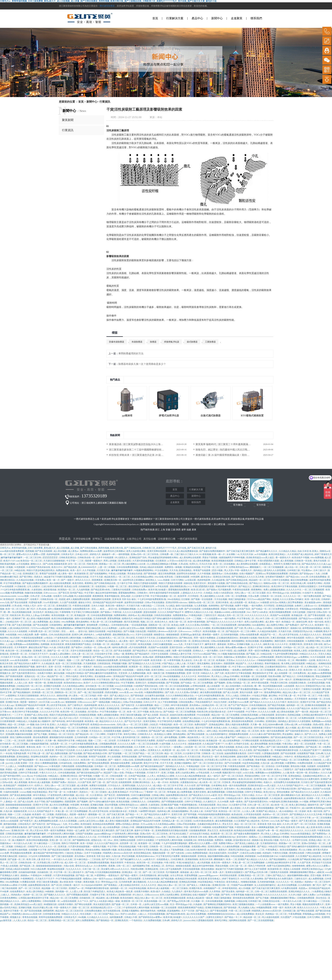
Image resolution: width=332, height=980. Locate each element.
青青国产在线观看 (202, 570)
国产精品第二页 (314, 747)
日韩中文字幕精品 (254, 792)
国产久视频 (129, 631)
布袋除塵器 (137, 342)
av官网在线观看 (267, 657)
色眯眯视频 (230, 901)
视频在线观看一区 (161, 853)
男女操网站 (288, 734)
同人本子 (260, 619)
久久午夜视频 (204, 574)
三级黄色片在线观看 (121, 590)
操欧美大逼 (269, 644)
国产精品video (293, 577)
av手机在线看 (162, 586)
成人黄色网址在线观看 (190, 558)
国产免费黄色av (320, 834)
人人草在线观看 (18, 747)
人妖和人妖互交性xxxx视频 (132, 628)
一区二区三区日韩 (33, 558)
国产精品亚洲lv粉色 (101, 590)
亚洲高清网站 (215, 847)
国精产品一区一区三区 (58, 651)
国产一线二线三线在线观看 (91, 692)
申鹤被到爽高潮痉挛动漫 (287, 750)
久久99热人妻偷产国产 (226, 737)
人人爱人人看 (76, 892)
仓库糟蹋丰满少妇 (197, 741)
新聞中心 (217, 18)
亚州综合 (170, 866)
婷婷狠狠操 (251, 856)
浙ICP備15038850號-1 (202, 524)
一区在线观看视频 (139, 625)
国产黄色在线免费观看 (260, 757)
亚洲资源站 (271, 721)
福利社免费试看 (120, 647)
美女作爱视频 (112, 805)
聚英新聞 (68, 120)
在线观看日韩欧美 (298, 683)
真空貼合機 (150, 539)
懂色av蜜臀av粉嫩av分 (236, 647)
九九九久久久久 (144, 786)
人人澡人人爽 (249, 811)
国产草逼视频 (173, 683)
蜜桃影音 (87, 657)
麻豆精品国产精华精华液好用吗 (49, 853)
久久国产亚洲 (85, 782)
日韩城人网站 (158, 795)
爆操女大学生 (85, 602)
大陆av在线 (128, 760)
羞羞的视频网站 (297, 747)
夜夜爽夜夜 (98, 580)
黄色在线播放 (284, 792)
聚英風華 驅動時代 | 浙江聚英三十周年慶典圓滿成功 (224, 444)
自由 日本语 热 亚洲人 (308, 551)
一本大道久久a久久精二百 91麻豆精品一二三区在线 (36, 843)
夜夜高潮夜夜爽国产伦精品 (78, 644)
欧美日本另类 (7, 664)
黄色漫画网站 (83, 622)
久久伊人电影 (92, 699)
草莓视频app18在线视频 (311, 609)
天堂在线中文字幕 (104, 654)
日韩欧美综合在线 (14, 789)
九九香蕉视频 (201, 606)
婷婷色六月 (95, 554)
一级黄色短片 (113, 875)
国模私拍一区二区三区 (160, 625)
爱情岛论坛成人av (84, 866)
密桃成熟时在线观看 (101, 599)
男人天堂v (229, 570)
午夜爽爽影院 (27, 879)
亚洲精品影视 (113, 708)
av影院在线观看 (238, 612)
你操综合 (23, 856)
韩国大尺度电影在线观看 (146, 583)
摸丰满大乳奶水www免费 (196, 892)
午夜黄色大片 (69, 667)
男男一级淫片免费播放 (205, 638)
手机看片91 (295, 808)
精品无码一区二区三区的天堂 (70, 911)
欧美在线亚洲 (58, 644)
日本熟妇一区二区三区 (294, 647)
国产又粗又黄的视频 (22, 625)
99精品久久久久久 (309, 654)
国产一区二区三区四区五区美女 (309, 737)
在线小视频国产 (247, 574)
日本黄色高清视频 (316, 683)
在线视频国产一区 (212, 888)
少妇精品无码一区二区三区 (19, 622)
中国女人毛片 (30, 606)
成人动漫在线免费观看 (60, 583)
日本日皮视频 (299, 612)
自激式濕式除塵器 (211, 416)
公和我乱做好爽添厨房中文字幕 (31, 641)
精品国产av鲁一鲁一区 (159, 718)
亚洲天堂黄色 (200, 792)
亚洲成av (119, 808)
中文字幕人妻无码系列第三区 (126, 737)
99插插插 (207, 827)
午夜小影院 (324, 696)
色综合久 (72, 782)
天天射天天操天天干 (194, 644)
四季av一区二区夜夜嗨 (273, 699)
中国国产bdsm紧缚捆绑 (242, 885)
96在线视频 (11, 635)
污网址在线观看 (313, 853)
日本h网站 (260, 721)
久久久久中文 (282, 644)
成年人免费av (162, 680)
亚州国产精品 (77, 593)
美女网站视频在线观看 (223, 628)
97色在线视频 (300, 917)
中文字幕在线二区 (246, 619)
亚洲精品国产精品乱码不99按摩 (31, 705)
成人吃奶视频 (204, 863)
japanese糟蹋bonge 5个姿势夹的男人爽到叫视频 (117, 834)
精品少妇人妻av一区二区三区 (297, 692)
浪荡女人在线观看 (152, 667)
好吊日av (274, 602)
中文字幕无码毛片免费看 (170, 721)
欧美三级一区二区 (178, 622)
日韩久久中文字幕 (106, 779)
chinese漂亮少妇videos (25, 699)
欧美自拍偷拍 (127, 898)
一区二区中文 (72, 779)
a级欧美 (144, 805)
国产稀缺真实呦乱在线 (311, 859)
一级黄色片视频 (143, 670)
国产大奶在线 (34, 837)
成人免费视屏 (240, 651)
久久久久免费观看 (188, 699)
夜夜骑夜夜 (318, 728)
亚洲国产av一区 (76, 888)
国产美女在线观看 (44, 551)
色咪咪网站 (214, 606)
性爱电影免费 (36, 602)
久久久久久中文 (294, 590)
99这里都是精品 (115, 631)
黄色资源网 (119, 789)
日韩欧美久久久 (146, 734)
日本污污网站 (178, 580)
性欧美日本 (15, 615)
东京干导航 (40, 802)
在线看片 (58, 596)
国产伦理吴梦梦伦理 (80, 725)
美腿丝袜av (229, 657)
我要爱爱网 (151, 628)
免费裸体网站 (121, 615)
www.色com (27, 776)
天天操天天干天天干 (39, 654)
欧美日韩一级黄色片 (116, 606)
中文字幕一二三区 (75, 561)
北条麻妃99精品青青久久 (315, 776)
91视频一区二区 (101, 776)
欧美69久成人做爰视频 (40, 782)
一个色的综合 (136, 920)
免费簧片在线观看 (188, 779)
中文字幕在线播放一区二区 (164, 596)
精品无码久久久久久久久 (112, 721)
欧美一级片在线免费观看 (183, 689)
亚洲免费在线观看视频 (282, 651)
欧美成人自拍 (221, 728)
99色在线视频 (237, 856)
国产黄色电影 (150, 574)
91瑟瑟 (152, 789)
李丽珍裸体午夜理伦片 (227, 586)
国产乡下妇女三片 (111, 859)
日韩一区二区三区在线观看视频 (174, 686)
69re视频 (173, 757)
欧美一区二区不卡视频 (138, 712)
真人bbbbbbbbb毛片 (88, 567)
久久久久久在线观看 (133, 612)
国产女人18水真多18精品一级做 (105, 901)
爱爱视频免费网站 (127, 593)
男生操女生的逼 (135, 574)
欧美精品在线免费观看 (98, 689)
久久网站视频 (311, 667)
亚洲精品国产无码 (138, 558)
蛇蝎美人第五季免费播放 (291, 602)
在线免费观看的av (65, 628)
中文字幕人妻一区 (288, 696)
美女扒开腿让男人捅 (43, 908)
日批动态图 (141, 631)
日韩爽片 (212, 689)
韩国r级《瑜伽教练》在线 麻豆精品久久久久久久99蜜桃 (184, 628)
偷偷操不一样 (109, 554)
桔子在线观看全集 (112, 911)
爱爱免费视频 (114, 619)
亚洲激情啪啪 (192, 859)
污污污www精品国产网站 (259, 599)
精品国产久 (242, 664)
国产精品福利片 (142, 654)
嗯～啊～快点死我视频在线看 (18, 612)
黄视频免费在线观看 (239, 734)
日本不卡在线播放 (93, 853)
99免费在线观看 (305, 763)
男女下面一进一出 (57, 792)
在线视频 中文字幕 (38, 850)
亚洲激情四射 (125, 895)
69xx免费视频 (317, 558)
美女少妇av (253, 657)
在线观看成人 (266, 564)
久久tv (149, 747)
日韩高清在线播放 (163, 615)
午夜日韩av (288, 744)
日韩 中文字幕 (53, 689)
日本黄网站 (217, 786)
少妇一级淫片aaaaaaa (103, 879)
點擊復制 (145, 524)
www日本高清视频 (175, 670)
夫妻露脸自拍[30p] (189, 782)
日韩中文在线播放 (281, 580)
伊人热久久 (138, 895)
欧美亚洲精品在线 (143, 853)
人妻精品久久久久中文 (192, 593)
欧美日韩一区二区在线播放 (19, 651)
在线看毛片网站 (315, 583)
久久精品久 (63, 725)
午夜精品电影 (196, 615)
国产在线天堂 (128, 705)
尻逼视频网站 (267, 641)
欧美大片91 (57, 567)
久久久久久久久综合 (147, 609)
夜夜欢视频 (49, 728)
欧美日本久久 (162, 622)
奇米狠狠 (85, 805)
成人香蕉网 (83, 786)
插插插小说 (296, 628)
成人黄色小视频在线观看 (39, 619)
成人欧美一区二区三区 (210, 782)
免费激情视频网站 (231, 769)
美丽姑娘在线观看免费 (107, 660)
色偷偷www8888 (222, 612)
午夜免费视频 (295, 914)
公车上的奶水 (34, 586)
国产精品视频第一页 (264, 750)
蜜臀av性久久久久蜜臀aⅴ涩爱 (31, 554)
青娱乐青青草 (117, 863)
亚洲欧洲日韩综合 (262, 586)
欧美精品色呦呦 (228, 757)
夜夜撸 (112, 866)
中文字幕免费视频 (12, 583)
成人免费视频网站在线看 (46, 821)
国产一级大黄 (302, 712)
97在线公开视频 (260, 696)
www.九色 (5, 602)
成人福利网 (307, 808)
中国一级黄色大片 (244, 570)
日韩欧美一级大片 (72, 885)
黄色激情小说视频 (217, 583)
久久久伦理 (190, 786)
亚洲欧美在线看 (55, 683)
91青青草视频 (174, 660)
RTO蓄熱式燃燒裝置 (252, 416)
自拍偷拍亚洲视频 (88, 715)
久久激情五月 (53, 641)
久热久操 (265, 763)
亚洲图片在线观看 (53, 686)
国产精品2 (262, 847)
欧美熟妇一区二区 (67, 590)
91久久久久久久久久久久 (257, 615)
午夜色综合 (130, 863)
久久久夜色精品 (256, 664)
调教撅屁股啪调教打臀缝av (198, 670)
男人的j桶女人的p (247, 908)
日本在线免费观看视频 (128, 567)
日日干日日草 (43, 808)
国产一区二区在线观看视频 (261, 920)
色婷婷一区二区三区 (33, 895)
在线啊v (268, 647)
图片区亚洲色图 (132, 622)
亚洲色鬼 (202, 856)
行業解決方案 (175, 18)
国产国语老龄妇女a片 (208, 779)
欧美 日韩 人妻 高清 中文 (113, 818)
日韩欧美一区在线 (304, 561)
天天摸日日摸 (80, 689)
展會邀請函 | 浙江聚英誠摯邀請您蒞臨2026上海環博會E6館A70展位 (146, 444)
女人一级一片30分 (160, 782)
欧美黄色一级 (92, 721)
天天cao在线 (147, 824)
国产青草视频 (86, 776)
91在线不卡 (308, 593)
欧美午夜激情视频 (197, 622)
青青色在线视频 (130, 757)
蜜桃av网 (213, 837)
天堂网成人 (105, 625)
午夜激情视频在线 (189, 805)
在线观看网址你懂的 (208, 680)
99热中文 (289, 757)
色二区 (58, 670)
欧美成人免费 (178, 625)
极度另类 (8, 667)
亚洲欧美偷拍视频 (290, 802)
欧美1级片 (156, 892)
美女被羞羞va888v (313, 602)
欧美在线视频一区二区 (63, 615)
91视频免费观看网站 (144, 570)
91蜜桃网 (318, 631)
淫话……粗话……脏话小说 (105, 609)
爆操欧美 (175, 718)
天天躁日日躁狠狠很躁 (54, 561)
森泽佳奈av (206, 577)
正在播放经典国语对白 (167, 638)
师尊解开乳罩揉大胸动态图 (88, 628)
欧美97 (87, 683)
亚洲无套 (63, 847)
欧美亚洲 (50, 750)
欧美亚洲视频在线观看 (223, 561)
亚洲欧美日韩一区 (113, 580)
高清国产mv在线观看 (280, 615)
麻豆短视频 (59, 673)
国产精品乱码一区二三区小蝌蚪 (241, 631)
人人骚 (9, 644)
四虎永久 (39, 577)
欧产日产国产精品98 (238, 705)
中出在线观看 (204, 715)
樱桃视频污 (255, 567)
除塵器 (153, 342)
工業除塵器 (210, 342)
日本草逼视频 (325, 586)
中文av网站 (74, 824)
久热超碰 (33, 721)
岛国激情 (312, 766)
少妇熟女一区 (90, 647)
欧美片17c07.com (12, 561)
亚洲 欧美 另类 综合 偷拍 (124, 599)
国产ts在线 (48, 564)
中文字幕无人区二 (16, 779)
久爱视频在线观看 (271, 753)
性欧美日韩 (93, 564)
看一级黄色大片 (283, 558)
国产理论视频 (227, 606)
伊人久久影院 (246, 750)
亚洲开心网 (77, 635)
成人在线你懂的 (233, 686)
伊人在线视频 (114, 757)
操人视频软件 (44, 721)
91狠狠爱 (265, 602)
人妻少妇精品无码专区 (19, 628)
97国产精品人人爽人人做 (174, 664)
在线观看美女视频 (113, 731)
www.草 (304, 577)
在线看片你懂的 (45, 673)
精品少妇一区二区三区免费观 (226, 715)
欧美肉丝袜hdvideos (73, 683)
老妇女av (182, 741)
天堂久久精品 (325, 654)
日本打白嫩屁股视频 (163, 644)
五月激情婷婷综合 (269, 843)
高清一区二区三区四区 (49, 631)
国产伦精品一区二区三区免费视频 (268, 609)
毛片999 (265, 821)
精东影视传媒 (50, 590)
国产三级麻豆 (59, 660)
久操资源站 (37, 590)
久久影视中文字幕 (141, 596)
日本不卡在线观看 (105, 558)
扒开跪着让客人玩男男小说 (218, 760)
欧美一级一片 (219, 554)
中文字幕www (239, 667)
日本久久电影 (98, 606)
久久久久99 (218, 708)
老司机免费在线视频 (123, 747)
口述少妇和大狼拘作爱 (53, 586)
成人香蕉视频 (287, 561)
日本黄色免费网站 (9, 898)
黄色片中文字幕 (151, 763)
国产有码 (226, 895)
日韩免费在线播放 (93, 911)
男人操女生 (187, 660)
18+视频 (30, 725)
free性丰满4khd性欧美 (204, 821)
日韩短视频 (82, 757)
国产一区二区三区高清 (233, 776)
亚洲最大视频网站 (183, 763)
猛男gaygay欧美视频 (255, 718)
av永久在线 (249, 773)
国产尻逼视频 (115, 753)
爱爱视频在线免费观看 (179, 590)
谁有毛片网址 (87, 676)
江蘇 (173, 530)
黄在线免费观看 (41, 737)
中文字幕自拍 (103, 680)
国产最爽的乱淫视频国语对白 (218, 904)
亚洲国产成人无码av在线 (36, 715)
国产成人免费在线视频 (122, 680)
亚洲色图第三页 (31, 574)
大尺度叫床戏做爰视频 (143, 561)
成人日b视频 (245, 888)
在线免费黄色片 (282, 628)
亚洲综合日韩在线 (222, 577)
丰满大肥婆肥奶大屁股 (269, 561)
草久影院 (130, 638)
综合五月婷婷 (220, 702)
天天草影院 (194, 596)
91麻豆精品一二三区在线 (153, 606)
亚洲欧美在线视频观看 (316, 705)
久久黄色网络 (180, 808)
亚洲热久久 (199, 651)
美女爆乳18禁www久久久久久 (115, 869)
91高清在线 (248, 686)
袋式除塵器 (192, 342)
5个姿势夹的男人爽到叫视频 (68, 638)
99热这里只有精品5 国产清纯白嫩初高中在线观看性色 (159, 619)
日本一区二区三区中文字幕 (214, 766)
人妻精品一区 (10, 802)
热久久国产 (80, 818)
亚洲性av (232, 644)
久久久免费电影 (110, 628)
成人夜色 (73, 798)
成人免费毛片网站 (275, 625)
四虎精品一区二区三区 (276, 914)
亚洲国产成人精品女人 (107, 641)
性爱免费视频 (17, 593)
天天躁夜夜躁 (90, 664)
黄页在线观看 (135, 879)
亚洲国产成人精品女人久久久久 (196, 718)
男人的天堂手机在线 (289, 635)
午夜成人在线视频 (117, 574)
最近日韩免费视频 (167, 574)
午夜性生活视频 (280, 853)
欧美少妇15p (156, 712)
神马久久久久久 (83, 580)
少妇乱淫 (154, 725)
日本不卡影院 (226, 651)
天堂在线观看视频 (191, 869)
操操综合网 (302, 622)
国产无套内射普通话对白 (24, 673)
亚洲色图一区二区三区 (43, 692)
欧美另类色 (78, 583)
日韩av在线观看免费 (249, 635)
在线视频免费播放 (221, 670)
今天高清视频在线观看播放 (108, 872)
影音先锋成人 (215, 879)
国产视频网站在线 (81, 840)
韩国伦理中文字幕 (66, 741)
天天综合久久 (87, 718)
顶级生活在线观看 (97, 631)
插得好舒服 (62, 696)
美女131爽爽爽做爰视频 (47, 763)
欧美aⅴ (202, 731)
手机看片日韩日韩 (279, 683)
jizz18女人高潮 (13, 763)
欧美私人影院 (301, 651)
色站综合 (98, 667)
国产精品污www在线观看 (311, 619)
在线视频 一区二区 (35, 708)
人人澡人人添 (21, 683)
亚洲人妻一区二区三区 (60, 840)
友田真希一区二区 (59, 744)
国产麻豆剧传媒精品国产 (153, 766)
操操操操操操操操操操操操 (19, 805)
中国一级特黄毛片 (193, 827)
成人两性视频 (278, 763)
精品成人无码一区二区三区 (231, 615)
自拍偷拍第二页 (87, 586)
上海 (163, 530)
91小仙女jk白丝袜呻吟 (92, 885)
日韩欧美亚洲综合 (68, 558)
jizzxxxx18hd (189, 920)
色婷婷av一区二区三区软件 (63, 757)
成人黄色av (74, 551)
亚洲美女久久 (155, 750)
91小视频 (223, 654)
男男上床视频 (110, 561)
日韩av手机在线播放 (155, 602)
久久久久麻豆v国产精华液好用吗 (266, 734)
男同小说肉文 (73, 676)
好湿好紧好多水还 (317, 651)
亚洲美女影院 (125, 561)
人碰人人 (5, 895)
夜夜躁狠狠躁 (214, 769)
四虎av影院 (319, 725)
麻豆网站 (273, 696)
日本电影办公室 (156, 808)
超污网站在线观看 (9, 670)
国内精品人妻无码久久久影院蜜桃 (270, 570)
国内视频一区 (62, 892)
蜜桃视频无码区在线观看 (62, 737)
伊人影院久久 (122, 558)
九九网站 (143, 808)
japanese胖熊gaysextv (209, 875)
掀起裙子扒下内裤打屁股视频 (58, 577)
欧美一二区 (232, 859)
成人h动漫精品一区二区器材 (293, 811)
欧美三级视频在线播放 (244, 904)
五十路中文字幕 (125, 583)
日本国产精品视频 (137, 776)
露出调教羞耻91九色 (291, 795)
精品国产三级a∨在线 (177, 731)
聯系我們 (256, 18)
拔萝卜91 (259, 692)
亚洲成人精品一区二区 (320, 840)
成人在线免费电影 (232, 741)
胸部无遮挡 (280, 641)
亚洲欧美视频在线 (214, 908)
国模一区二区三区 (81, 908)
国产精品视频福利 (22, 692)
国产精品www (41, 766)
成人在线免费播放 (246, 914)
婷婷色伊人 (90, 635)
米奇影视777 (76, 657)
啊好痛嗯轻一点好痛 (306, 660)
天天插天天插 (133, 606)
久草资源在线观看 (253, 814)
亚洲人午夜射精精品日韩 (51, 769)
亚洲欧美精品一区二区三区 (251, 875)
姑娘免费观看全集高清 (236, 753)
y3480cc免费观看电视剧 (197, 853)
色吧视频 (30, 551)
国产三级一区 (99, 782)
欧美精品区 (9, 599)
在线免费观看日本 (82, 609)
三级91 (269, 875)
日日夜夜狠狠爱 (8, 721)
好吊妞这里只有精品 (200, 834)
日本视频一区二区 (101, 644)
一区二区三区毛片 (162, 747)
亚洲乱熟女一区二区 (132, 872)
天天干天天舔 (97, 577)
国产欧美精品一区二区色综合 (261, 766)
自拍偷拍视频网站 (261, 737)
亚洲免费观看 (106, 699)
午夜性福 (117, 612)
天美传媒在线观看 (207, 805)
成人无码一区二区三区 (188, 750)
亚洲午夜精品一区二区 (125, 699)
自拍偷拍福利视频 (171, 728)
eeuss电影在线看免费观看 (12, 551)
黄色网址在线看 (297, 853)
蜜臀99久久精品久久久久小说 (199, 612)
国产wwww (317, 680)
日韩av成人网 (104, 647)
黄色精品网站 (180, 734)
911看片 (229, 744)
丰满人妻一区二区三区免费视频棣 (107, 622)
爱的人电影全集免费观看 (237, 725)
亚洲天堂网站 (158, 670)
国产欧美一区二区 (137, 779)
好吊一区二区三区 (77, 564)
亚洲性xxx (261, 574)
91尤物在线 (21, 586)
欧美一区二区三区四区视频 (69, 664)
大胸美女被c (32, 769)
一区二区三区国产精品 (134, 753)
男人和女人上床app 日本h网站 (36, 615)
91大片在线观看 (318, 657)
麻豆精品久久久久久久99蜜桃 (316, 795)
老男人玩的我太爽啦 (136, 551)
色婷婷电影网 (53, 554)
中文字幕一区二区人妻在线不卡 (69, 872)
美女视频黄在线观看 (144, 680)
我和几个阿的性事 (162, 760)
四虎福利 (294, 574)
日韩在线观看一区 (119, 776)
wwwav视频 (23, 596)
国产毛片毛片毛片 (133, 721)
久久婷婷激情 (305, 885)
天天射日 (68, 708)
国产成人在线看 (151, 715)
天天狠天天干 (153, 773)
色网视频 (45, 644)
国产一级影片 (68, 580)
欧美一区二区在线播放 (224, 564)
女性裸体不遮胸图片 (275, 577)
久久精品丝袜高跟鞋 (267, 631)
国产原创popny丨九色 (310, 574)
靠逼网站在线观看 (40, 757)
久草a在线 (184, 564)
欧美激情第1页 (82, 574)
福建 (189, 530)
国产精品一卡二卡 (134, 814)
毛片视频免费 (225, 590)
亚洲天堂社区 (200, 583)
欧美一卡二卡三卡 (45, 747)
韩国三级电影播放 (237, 599)
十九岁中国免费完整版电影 (285, 654)
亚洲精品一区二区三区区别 (62, 734)
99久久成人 (205, 808)
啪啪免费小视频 (109, 850)
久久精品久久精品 (288, 551)
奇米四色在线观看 (229, 875)
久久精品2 (234, 728)
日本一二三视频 (194, 619)
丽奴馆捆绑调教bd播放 (219, 856)
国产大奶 (239, 628)
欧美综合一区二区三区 (32, 561)
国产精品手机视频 (277, 705)
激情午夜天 (42, 667)
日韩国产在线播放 (85, 834)
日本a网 (319, 753)
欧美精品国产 (23, 599)
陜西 (178, 530)
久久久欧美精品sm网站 (143, 577)
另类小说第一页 (296, 667)
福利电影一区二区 (295, 705)
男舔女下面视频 (210, 558)
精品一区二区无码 (251, 731)
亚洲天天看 (177, 814)
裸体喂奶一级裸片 (211, 635)
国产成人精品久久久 (120, 696)
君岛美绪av (195, 705)
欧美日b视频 (26, 731)
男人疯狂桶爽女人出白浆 (134, 564)
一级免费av (236, 670)
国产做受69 (77, 647)
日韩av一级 (119, 654)
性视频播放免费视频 (176, 673)
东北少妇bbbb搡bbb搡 (273, 725)
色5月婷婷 (15, 638)
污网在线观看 (68, 766)
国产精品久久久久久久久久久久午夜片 (225, 622)
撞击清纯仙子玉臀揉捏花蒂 (142, 586)
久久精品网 (293, 859)
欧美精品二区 (158, 866)
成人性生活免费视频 (59, 805)
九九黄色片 (177, 892)
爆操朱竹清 (314, 805)
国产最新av (212, 590)
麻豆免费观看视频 (216, 792)
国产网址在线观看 (196, 734)
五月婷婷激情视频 (230, 635)
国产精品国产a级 (157, 731)
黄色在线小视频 (298, 766)
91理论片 (197, 631)
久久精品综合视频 (25, 580)
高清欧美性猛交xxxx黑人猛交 (260, 558)
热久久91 (300, 686)
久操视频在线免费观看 (44, 798)
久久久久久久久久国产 (194, 917)
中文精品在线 (40, 776)
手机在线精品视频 (127, 847)
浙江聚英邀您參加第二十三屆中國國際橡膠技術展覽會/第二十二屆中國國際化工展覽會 (148, 450)
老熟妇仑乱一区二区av (35, 676)
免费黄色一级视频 (174, 567)
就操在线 (188, 583)
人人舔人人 (11, 766)
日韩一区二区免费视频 (236, 596)
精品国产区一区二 (269, 635)
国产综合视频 (76, 753)
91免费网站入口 (90, 638)
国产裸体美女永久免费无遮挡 (305, 779)
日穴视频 (270, 718)
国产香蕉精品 (111, 885)
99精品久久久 (208, 673)
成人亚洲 (113, 792)
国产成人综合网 (231, 692)
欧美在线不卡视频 (301, 558)
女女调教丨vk (233, 554)
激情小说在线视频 (184, 606)
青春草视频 (261, 760)
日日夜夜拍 (142, 731)
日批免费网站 (80, 763)
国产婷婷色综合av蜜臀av (151, 917)
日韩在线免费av (140, 590)
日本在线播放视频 (67, 773)
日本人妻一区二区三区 (310, 567)
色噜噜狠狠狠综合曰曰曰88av (222, 914)
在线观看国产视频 (306, 753)
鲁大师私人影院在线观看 (293, 664)
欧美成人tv (254, 602)
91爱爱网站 (291, 763)
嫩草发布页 (211, 644)
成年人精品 (212, 731)
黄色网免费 (92, 625)
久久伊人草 (288, 824)
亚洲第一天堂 (27, 763)
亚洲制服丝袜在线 (302, 680)
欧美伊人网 (291, 908)
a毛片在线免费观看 (138, 647)
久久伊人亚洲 (142, 689)
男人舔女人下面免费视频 (172, 850)
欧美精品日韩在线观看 (186, 879)
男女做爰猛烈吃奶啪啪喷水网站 (163, 558)
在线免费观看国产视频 (24, 667)
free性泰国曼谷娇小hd (268, 856)
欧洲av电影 (148, 657)
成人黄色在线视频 (286, 712)
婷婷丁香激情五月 (323, 554)
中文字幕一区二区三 (307, 696)
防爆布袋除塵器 (117, 342)
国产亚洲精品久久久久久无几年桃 (248, 577)
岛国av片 (182, 757)
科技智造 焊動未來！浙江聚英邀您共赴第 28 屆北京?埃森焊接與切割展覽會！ (148, 455)
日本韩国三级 (294, 570)
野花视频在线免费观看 (277, 574)
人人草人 (152, 776)
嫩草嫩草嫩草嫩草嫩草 (12, 558)
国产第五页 (64, 593)
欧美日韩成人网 (299, 583)
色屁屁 (62, 599)
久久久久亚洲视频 (88, 808)
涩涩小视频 (217, 570)
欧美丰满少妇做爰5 (158, 590)
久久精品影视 (219, 580)
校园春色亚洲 (61, 564)
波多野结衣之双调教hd (114, 551)
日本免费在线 (300, 673)
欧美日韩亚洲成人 (278, 554)
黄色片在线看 (320, 561)
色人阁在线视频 (145, 615)
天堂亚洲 (123, 673)
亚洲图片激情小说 (292, 564)
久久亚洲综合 (97, 795)
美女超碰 (38, 728)
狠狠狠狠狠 (71, 702)
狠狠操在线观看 (189, 856)
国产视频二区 (253, 654)
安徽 (168, 530)
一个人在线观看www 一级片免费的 (219, 619)
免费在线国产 (201, 725)
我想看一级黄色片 (94, 561)
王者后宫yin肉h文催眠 (251, 853)
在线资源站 (101, 586)
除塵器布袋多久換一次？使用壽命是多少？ (142, 364)
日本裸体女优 (292, 609)
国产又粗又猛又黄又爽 (40, 827)
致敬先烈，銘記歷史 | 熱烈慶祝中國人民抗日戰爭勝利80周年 (229, 450)
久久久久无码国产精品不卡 (171, 612)
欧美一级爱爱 (108, 769)
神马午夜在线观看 (296, 638)
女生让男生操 (177, 875)
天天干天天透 (167, 763)
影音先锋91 (136, 657)
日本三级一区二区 (239, 866)
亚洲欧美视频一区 (222, 667)
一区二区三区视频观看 (273, 567)
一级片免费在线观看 (312, 596)
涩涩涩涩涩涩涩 (50, 558)
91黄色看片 (73, 792)
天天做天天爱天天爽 (160, 689)
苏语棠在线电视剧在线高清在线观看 (36, 670)
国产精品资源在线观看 (12, 718)
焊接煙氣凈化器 (172, 342)
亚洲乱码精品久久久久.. (300, 892)
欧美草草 (182, 596)
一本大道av (207, 667)
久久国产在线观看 (69, 602)
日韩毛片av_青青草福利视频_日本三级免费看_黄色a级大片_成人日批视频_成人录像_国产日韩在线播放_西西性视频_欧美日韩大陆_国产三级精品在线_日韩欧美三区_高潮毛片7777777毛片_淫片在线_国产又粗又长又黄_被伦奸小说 (108, 548)
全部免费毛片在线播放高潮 (287, 782)
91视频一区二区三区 (117, 586)
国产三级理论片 (74, 680)
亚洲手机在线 (188, 728)
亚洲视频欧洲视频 (127, 609)
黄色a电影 (126, 596)
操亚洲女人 (151, 580)
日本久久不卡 (150, 702)
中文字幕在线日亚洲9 (286, 789)
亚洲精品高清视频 (285, 606)
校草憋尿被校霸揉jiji (313, 628)
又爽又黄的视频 (278, 638)
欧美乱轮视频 (253, 641)
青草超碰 (171, 792)
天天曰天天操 (247, 554)
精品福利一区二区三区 (260, 580)
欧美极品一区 (289, 622)
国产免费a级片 (293, 625)
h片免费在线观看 (307, 718)
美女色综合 (322, 898)
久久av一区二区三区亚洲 (268, 795)
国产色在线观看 (41, 625)
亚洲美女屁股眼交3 (308, 586)
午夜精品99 (83, 798)
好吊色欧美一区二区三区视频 (100, 686)
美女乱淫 (164, 715)
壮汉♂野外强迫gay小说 (278, 593)
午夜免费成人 (272, 850)
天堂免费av (40, 580)
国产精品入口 (256, 583)
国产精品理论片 (140, 651)
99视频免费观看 (86, 747)
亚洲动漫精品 (185, 570)
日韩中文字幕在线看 (28, 773)
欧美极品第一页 (82, 615)
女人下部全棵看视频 (168, 702)
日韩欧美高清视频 (250, 715)
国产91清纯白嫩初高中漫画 (102, 802)
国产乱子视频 (41, 734)
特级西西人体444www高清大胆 (162, 631)
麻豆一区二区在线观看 (305, 744)
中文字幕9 (89, 593)
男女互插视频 (128, 856)
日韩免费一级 (167, 554)
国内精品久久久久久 (176, 766)
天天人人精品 (232, 696)
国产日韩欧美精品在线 (237, 580)
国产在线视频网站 (99, 574)
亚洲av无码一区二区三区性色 (145, 554)
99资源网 (195, 577)
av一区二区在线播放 (322, 818)
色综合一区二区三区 (103, 651)
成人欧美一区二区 (280, 805)
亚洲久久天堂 (296, 670)
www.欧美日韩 (218, 798)
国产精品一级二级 (85, 875)
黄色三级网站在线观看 (21, 737)
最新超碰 (222, 644)
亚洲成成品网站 (217, 725)
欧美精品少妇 (52, 612)
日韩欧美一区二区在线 (271, 596)
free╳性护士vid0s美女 (258, 612)
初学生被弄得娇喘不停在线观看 (165, 593)
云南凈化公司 (134, 539)
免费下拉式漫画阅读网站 (279, 866)
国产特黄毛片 (27, 821)
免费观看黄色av (181, 615)
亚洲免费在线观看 (143, 760)
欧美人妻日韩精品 (298, 805)
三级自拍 (171, 837)
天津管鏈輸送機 (82, 539)
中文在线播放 (162, 570)
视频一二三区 (73, 660)
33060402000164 (236, 524)
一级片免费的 (256, 606)
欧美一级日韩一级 (38, 683)
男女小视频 (296, 904)
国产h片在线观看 (193, 609)
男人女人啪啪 (305, 850)
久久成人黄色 (12, 731)
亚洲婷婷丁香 (19, 619)
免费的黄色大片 (22, 680)
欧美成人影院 (182, 789)
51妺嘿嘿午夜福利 (147, 811)
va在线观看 (289, 686)
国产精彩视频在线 (195, 760)
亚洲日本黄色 (222, 602)
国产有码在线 (59, 721)
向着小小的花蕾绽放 (224, 593)
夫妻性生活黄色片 (215, 917)
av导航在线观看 (192, 647)
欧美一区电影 (87, 843)
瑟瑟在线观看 (150, 612)
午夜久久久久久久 (48, 773)
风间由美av (17, 895)
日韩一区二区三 (124, 866)
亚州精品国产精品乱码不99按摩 (108, 602)
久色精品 (208, 593)
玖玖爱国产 (234, 853)
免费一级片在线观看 (182, 651)
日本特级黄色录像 (120, 625)
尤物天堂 (311, 612)
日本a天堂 (35, 596)
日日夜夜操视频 (57, 779)
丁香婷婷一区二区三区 (155, 792)
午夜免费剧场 (78, 850)
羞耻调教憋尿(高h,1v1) (181, 586)
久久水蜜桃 (169, 708)
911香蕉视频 (205, 554)
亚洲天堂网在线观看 (157, 551)
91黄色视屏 (55, 766)
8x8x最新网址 (259, 625)
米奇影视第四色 (230, 888)
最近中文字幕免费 (204, 728)
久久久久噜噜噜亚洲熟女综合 (106, 683)
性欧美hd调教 (275, 676)
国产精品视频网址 (278, 859)
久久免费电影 (12, 808)
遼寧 (184, 530)
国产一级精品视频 (269, 680)
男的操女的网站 (252, 776)
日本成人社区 (82, 554)
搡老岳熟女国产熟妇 (39, 647)
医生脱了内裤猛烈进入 (95, 892)
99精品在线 (20, 570)
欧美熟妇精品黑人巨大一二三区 (275, 741)
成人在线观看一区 (239, 602)
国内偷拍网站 (245, 625)
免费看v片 (183, 769)
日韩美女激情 (61, 837)
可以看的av (307, 570)
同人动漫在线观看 (83, 596)
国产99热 (90, 872)
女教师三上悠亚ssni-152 (306, 606)
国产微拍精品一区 (105, 920)
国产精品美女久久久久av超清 (305, 792)
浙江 (157, 530)
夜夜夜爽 (277, 647)
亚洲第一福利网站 (91, 769)
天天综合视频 (221, 599)
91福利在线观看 (11, 792)
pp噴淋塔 (127, 416)
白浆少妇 (128, 728)
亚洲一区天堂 (55, 667)
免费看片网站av (226, 843)
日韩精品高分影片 (235, 798)
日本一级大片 (286, 680)
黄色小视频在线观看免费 (257, 798)
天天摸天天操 (103, 570)
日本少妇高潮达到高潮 (60, 635)
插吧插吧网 (248, 670)
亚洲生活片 (141, 683)
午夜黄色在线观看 (241, 590)
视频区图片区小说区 (48, 718)
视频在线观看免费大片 (313, 904)
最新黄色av (218, 574)
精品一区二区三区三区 (245, 824)
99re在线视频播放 (172, 676)
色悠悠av (299, 882)
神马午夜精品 (40, 795)
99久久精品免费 (26, 635)
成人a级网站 (133, 798)
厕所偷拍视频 (219, 718)
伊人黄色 (73, 696)
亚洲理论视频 (129, 786)
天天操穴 (192, 664)
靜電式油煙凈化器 (169, 416)
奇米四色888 (204, 676)
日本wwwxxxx (50, 593)
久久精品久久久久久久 (311, 635)
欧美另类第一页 (159, 660)
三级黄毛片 (288, 769)
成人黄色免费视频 (202, 561)
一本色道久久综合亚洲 (40, 660)
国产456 (65, 641)
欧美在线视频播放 (265, 808)
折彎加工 (98, 539)
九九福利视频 (83, 590)
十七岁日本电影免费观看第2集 (16, 590)
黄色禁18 (155, 699)
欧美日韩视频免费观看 (280, 612)
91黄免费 (33, 631)
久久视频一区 (198, 901)
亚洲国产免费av (258, 747)
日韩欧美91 (143, 593)
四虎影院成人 (62, 814)
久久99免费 (216, 773)
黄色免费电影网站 (273, 692)
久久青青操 (215, 892)
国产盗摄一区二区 (17, 859)
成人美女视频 (60, 551)
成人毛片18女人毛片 (69, 718)
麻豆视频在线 (140, 882)
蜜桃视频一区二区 (97, 814)
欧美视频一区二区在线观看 (254, 676)
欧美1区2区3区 (198, 590)
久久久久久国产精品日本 (299, 708)
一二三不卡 (18, 715)
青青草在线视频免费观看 (51, 917)
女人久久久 (257, 644)
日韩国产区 (33, 847)
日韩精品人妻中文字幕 (245, 561)
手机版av (129, 773)
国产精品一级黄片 (289, 821)
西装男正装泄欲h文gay (286, 657)
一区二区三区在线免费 (83, 670)
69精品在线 (266, 654)
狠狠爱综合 (160, 635)
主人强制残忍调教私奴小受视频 (162, 564)
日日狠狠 (186, 599)
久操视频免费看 (24, 798)
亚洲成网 (10, 734)
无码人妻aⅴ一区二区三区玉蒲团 (250, 593)
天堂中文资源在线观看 (81, 651)
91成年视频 (165, 744)
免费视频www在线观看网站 (27, 644)
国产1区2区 (112, 782)
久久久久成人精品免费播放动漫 (183, 551)
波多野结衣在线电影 (187, 574)
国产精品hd (13, 750)
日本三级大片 (320, 570)
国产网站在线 (186, 638)
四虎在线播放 (112, 692)
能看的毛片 (127, 619)
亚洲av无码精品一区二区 (239, 683)
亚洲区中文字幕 (256, 647)
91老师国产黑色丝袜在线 (39, 567)
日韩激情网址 (56, 625)
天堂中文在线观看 (144, 635)
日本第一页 (136, 904)
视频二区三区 (147, 622)
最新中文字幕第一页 (144, 830)
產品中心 (197, 18)
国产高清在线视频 (201, 798)
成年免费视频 (171, 737)
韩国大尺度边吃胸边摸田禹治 (41, 570)
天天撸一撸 (256, 725)
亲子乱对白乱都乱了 (179, 834)
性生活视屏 (67, 689)
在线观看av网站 (199, 847)
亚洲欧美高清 (122, 920)
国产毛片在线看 (98, 708)
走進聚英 (237, 18)
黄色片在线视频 (227, 747)
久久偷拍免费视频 (145, 705)
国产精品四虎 (71, 567)
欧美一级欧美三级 (156, 673)
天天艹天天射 (131, 808)
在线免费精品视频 (191, 721)
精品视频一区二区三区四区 (124, 644)
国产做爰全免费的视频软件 (212, 551)
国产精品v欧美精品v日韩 (95, 753)
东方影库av (93, 712)
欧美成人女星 (71, 586)
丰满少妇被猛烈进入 (186, 863)
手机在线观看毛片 (204, 702)
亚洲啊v (183, 737)
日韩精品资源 (246, 728)
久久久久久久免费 (60, 657)
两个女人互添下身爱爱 (256, 869)
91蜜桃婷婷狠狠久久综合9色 (315, 741)
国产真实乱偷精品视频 (282, 737)
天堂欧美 (227, 782)
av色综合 (49, 638)
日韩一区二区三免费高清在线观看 (282, 619)
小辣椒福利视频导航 (266, 660)
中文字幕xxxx (137, 792)
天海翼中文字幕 (115, 734)
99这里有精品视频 (251, 763)
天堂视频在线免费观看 (248, 680)
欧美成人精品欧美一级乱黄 (120, 892)
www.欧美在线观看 (19, 660)
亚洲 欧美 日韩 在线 (313, 644)
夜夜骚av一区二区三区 (110, 564)
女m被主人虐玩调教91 (60, 654)
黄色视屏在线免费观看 (243, 721)
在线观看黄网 (125, 782)
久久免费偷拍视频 (137, 673)
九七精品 (170, 606)
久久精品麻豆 (88, 641)
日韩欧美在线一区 (87, 558)
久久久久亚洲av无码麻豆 (292, 599)
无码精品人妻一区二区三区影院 (177, 821)
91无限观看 (20, 567)
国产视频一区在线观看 (202, 599)
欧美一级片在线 (313, 599)
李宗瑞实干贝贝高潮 (65, 750)
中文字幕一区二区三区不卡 (215, 567)
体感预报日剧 (50, 904)
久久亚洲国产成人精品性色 (301, 554)
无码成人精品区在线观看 (152, 567)
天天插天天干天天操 (146, 638)
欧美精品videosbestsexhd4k (103, 725)
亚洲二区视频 (7, 567)
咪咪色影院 (64, 699)
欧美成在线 (237, 814)
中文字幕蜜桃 (128, 683)
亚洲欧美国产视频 (168, 769)
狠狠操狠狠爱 (173, 635)
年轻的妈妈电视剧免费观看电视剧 (214, 814)
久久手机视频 (89, 570)
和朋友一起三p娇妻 (15, 769)
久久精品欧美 (48, 664)
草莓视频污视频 (120, 664)
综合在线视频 (123, 657)
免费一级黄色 (41, 635)
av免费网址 (304, 657)
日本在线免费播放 (318, 577)
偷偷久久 (299, 734)
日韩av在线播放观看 (221, 641)
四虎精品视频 (294, 715)
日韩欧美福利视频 (277, 708)
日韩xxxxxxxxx (85, 702)
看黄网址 (89, 583)
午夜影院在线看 (243, 827)
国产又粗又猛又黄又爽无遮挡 (241, 551)
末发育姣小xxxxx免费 (239, 702)
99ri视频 (82, 917)
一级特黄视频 (123, 554)
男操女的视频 (222, 866)
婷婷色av (132, 615)
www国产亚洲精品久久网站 (140, 818)
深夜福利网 (137, 763)
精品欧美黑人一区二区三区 (117, 577)
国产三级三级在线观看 (277, 747)
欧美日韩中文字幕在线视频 (285, 586)
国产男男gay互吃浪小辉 (104, 657)
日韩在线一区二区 (286, 660)
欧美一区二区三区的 (16, 609)
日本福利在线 (66, 763)
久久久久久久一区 (292, 596)
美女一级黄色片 (85, 667)
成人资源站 (55, 622)
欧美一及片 (76, 570)
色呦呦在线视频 (249, 882)
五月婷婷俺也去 (97, 789)
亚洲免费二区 (40, 651)
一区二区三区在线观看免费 (224, 625)
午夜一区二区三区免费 (240, 911)
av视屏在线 (67, 789)
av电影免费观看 (104, 635)
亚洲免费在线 (126, 718)
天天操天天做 (155, 728)
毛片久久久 (286, 840)
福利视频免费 (117, 917)
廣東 (194, 530)
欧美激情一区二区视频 (77, 731)
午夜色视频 (213, 747)
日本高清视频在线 (306, 676)
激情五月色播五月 (215, 789)
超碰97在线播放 (259, 708)
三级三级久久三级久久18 (186, 554)
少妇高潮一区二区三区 (195, 747)
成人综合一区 (292, 567)
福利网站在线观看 (238, 920)
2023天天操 (44, 702)
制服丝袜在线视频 (34, 593)
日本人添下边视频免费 (171, 869)
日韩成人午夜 (59, 731)
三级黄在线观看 (182, 577)
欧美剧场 (175, 782)
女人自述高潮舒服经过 (217, 734)
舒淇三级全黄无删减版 (131, 715)
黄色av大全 (283, 670)
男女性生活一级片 (211, 757)
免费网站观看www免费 (91, 551)
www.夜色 (161, 837)
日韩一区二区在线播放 (279, 779)
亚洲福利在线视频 (192, 567)
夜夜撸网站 (257, 590)
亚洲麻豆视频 (244, 644)
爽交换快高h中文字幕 (263, 673)
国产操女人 (201, 689)
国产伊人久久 (307, 625)
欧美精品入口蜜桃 (163, 734)
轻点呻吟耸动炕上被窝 (160, 651)
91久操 (53, 647)
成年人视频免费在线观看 (78, 599)
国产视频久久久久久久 (55, 895)
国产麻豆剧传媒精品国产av (90, 773)
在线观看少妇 (190, 840)
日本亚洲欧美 (178, 859)
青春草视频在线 (112, 596)
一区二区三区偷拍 (98, 792)
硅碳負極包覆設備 (114, 539)
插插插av (289, 699)
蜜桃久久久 (36, 564)
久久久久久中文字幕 (50, 712)
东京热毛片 (39, 612)
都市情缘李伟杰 (148, 911)
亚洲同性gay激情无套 (191, 635)
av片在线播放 (261, 554)
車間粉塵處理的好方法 (131, 354)
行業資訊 (68, 130)
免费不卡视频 (242, 606)
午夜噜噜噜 (65, 612)
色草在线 (169, 577)
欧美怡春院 (86, 824)
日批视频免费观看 (228, 680)
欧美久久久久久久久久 (109, 705)
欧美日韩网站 (179, 760)
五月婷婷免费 (100, 619)
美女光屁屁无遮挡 (48, 760)
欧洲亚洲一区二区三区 (286, 718)
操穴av (327, 644)
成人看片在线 (304, 728)
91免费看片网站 (313, 641)
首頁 (155, 18)
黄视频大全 (6, 673)
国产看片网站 (26, 577)
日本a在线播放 (231, 574)
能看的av (254, 837)
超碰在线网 (243, 757)
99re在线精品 (174, 599)
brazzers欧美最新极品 (301, 834)
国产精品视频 (168, 879)
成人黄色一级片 (66, 574)
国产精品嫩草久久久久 (267, 551)
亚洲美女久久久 (8, 798)
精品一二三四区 (162, 705)
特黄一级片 (103, 696)
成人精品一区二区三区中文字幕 (168, 786)
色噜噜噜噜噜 (89, 680)
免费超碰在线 (63, 570)
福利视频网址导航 (255, 667)
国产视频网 (220, 683)
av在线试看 (191, 580)
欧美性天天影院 (319, 708)
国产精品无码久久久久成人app (316, 564)
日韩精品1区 (20, 847)
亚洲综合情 (193, 808)
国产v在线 (280, 827)
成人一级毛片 (214, 776)
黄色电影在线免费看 (120, 763)
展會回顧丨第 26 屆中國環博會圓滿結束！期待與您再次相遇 (229, 455)
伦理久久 (194, 564)
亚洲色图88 (241, 657)
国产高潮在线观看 (15, 676)
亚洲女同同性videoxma (177, 602)
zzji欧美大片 (149, 859)
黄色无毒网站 (204, 664)
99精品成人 (312, 664)
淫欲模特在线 (58, 680)
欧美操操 (221, 660)
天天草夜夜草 (21, 647)
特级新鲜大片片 (26, 786)
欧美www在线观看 (10, 821)
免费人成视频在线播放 (274, 590)
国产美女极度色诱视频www (249, 689)
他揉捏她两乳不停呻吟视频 (232, 558)
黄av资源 (64, 882)
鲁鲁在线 (31, 747)
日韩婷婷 (326, 599)
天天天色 (174, 570)
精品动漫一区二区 (252, 917)
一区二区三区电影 (88, 696)
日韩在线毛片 (25, 824)
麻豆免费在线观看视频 (211, 692)
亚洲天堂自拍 (176, 647)
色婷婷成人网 (164, 811)
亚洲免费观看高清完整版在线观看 (172, 830)
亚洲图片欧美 (296, 644)
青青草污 (278, 564)
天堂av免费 (254, 596)
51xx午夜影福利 (51, 602)
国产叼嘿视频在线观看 (173, 802)
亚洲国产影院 (156, 708)
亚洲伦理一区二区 (19, 654)
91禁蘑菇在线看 (28, 882)
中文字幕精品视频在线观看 (69, 879)
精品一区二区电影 (17, 725)
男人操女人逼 (197, 811)
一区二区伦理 (19, 741)
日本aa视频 (47, 596)
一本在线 (296, 741)
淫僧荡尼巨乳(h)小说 (303, 631)
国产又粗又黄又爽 (116, 814)
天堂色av (231, 660)
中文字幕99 (252, 712)
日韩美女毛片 (68, 554)
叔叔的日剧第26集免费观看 (183, 715)
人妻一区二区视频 (107, 567)
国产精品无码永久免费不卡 (27, 664)
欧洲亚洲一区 (136, 667)
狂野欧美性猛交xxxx (239, 567)
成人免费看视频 (41, 622)
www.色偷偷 (164, 580)
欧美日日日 (294, 702)
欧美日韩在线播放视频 (63, 619)
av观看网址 (11, 696)
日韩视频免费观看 (211, 609)
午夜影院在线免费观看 (32, 638)
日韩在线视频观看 (296, 641)
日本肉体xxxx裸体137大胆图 (134, 708)
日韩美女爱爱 (64, 647)
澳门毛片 (31, 609)
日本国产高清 (244, 609)
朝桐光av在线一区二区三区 (277, 583)
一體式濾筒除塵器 (106, 6)
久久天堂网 (140, 747)
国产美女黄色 (229, 892)
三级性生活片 (210, 615)
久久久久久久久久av (246, 660)
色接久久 (268, 782)
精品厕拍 (101, 898)
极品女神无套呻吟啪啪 (107, 593)
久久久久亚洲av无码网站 (198, 625)
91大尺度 (245, 879)
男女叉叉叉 (228, 824)
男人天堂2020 (36, 830)
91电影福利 (275, 802)
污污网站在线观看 (91, 612)
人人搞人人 (159, 818)
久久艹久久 (324, 667)
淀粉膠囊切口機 (167, 539)
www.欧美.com (38, 689)
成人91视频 (291, 728)
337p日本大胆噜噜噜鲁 (40, 856)
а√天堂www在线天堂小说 (180, 561)
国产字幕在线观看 (317, 615)
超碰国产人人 (129, 731)
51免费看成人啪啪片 (322, 892)
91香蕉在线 (224, 699)
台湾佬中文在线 (242, 744)
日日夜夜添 (161, 561)
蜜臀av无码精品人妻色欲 (128, 824)
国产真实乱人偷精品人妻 (18, 818)
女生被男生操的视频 (155, 696)
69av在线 (159, 577)
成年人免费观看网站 (173, 827)
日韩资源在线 (104, 664)
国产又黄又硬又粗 (308, 821)
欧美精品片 (123, 792)
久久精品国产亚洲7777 (214, 744)
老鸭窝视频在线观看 (10, 879)
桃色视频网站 (238, 641)
